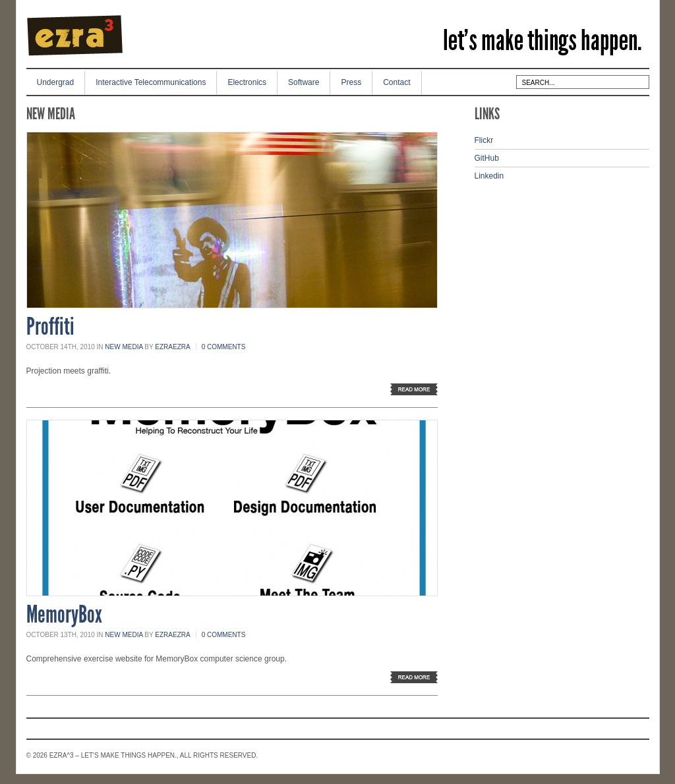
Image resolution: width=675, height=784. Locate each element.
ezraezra (172, 347)
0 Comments (224, 347)
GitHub (487, 158)
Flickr (484, 140)
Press (351, 82)
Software (304, 82)
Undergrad (56, 82)
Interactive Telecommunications (151, 82)
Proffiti (50, 327)
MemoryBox (64, 615)
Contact (396, 82)
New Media (124, 347)
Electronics (247, 82)
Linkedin (489, 176)
